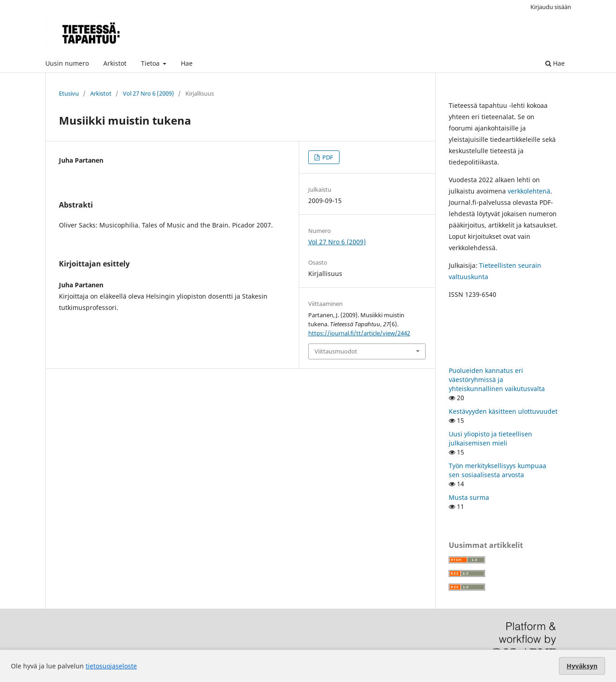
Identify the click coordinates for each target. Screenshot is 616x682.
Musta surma (469, 497)
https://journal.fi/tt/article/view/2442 (359, 333)
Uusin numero (67, 63)
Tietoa (151, 63)
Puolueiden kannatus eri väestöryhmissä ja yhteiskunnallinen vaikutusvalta (497, 380)
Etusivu (69, 93)
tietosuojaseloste (111, 666)
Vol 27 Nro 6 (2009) (148, 93)
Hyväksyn (582, 666)
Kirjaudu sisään (551, 7)
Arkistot (115, 63)
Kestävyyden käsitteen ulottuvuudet (503, 411)
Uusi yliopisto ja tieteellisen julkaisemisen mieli (490, 438)
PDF (327, 157)
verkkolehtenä (529, 191)
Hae (187, 63)
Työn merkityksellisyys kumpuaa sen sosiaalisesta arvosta (497, 470)
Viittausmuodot (336, 351)
